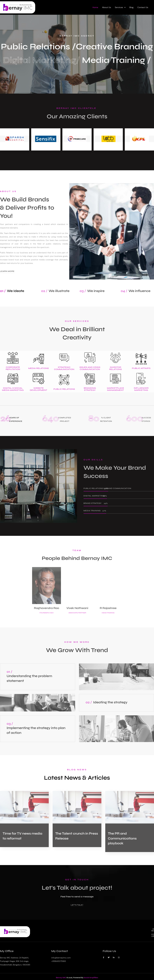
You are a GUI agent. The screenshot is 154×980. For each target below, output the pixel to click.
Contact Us (143, 7)
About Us (106, 7)
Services (120, 7)
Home (95, 7)
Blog (131, 7)
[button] (120, 7)
